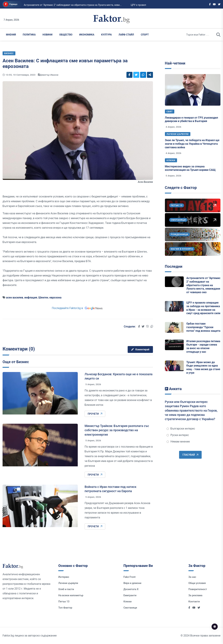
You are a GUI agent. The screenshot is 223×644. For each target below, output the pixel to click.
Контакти (194, 602)
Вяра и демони (133, 583)
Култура (106, 35)
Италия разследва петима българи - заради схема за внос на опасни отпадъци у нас (203, 346)
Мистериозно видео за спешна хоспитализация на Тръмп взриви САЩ (190, 168)
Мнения (11, 35)
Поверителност (198, 589)
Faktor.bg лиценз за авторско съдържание (30, 636)
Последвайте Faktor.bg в (78, 308)
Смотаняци (130, 608)
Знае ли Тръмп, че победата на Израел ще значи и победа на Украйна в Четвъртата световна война (192, 144)
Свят (170, 112)
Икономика (87, 35)
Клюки (171, 160)
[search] (218, 35)
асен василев (15, 298)
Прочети (95, 414)
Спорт (145, 35)
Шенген (43, 298)
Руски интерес (178, 435)
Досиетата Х (131, 589)
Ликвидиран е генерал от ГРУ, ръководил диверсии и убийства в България (191, 119)
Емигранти (130, 595)
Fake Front (130, 577)
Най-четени (175, 63)
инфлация (31, 298)
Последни (174, 266)
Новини (48, 35)
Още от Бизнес (16, 362)
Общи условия (197, 583)
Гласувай (190, 455)
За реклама (195, 595)
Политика (29, 35)
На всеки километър (71, 595)
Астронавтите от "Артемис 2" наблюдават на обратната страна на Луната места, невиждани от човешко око (203, 285)
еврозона (55, 298)
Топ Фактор (65, 608)
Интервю (64, 577)
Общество (66, 35)
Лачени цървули (178, 134)
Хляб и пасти (66, 589)
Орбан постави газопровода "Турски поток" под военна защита (203, 327)
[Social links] (210, 4)
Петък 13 (64, 602)
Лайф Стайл (126, 35)
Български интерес (181, 429)
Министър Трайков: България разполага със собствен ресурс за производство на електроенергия (117, 430)
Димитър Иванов (49, 75)
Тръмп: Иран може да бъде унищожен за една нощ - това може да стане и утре (203, 367)
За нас (192, 577)
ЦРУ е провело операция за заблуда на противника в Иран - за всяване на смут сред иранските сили (203, 308)
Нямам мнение (178, 442)
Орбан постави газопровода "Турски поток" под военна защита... (64, 5)
